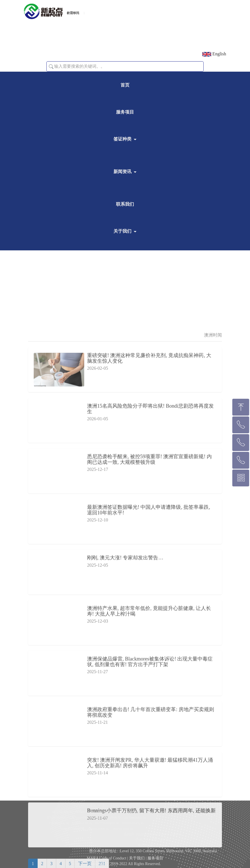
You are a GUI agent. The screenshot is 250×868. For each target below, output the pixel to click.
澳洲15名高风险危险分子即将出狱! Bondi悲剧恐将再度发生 (150, 599)
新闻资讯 (122, 172)
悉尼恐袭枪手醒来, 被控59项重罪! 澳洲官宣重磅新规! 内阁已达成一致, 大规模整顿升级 (149, 650)
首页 (125, 85)
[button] (51, 67)
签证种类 (122, 139)
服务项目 (125, 112)
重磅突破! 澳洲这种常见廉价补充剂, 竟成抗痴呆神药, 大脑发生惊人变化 (149, 549)
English (214, 54)
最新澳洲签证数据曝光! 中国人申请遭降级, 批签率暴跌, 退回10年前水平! (149, 700)
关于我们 (122, 231)
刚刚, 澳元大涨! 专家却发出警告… (125, 748)
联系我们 (125, 204)
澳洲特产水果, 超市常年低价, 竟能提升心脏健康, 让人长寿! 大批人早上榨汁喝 (149, 801)
